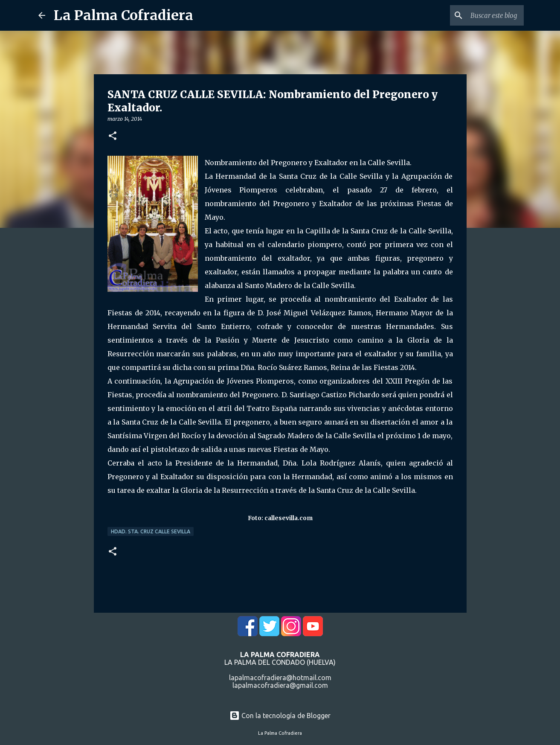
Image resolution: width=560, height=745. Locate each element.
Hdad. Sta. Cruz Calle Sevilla (151, 531)
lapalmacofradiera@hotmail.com (280, 678)
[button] (113, 136)
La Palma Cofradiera (123, 15)
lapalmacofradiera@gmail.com (280, 685)
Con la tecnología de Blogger (280, 716)
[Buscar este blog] (479, 15)
